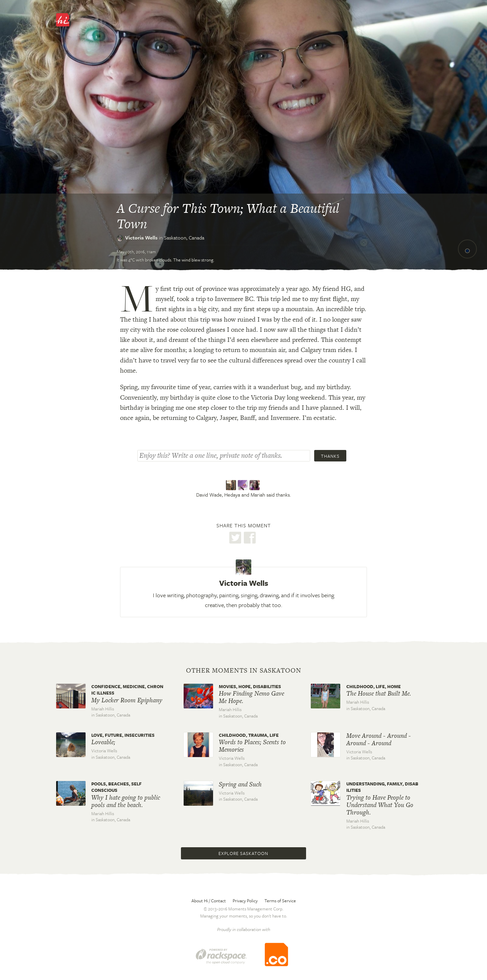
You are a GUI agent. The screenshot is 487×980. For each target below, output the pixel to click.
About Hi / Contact (209, 901)
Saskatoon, (184, 237)
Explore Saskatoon (243, 853)
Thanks (330, 456)
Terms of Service (280, 901)
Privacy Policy (245, 901)
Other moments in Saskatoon (244, 671)
